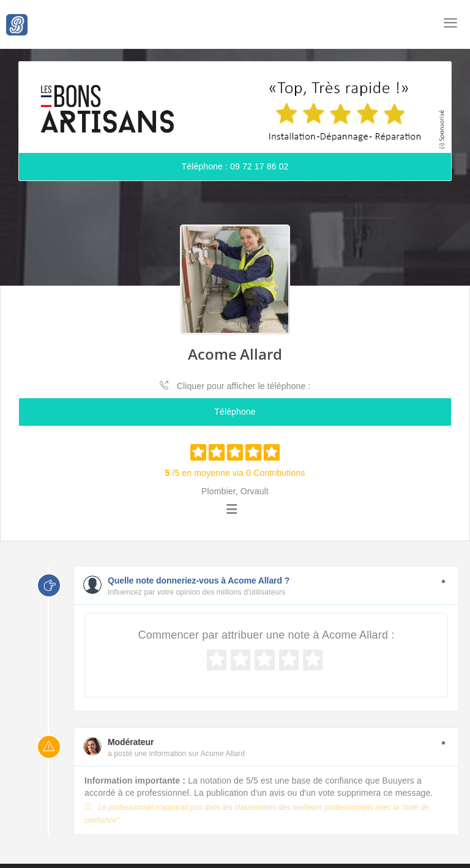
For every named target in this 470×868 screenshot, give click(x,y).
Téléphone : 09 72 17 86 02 (235, 166)
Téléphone (235, 412)
